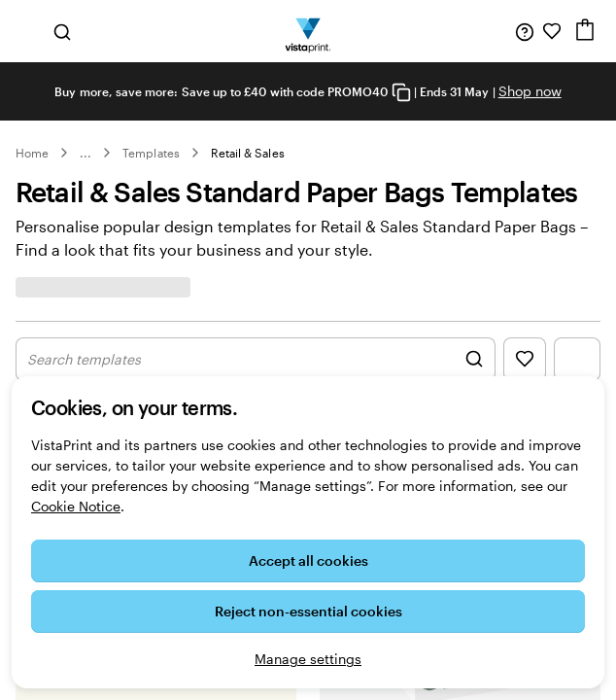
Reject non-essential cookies (308, 611)
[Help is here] (525, 31)
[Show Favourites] (525, 359)
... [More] (86, 153)
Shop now (530, 91)
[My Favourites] (552, 31)
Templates (151, 153)
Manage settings (308, 659)
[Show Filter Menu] (577, 359)
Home (32, 153)
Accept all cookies (308, 560)
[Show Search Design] (256, 359)
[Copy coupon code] (401, 93)
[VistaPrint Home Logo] (308, 31)
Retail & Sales (248, 153)
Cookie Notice (76, 506)
